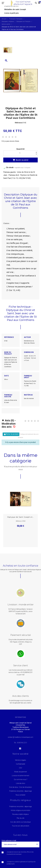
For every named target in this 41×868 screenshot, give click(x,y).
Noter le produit (11, 434)
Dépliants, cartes (11, 6)
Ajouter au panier (21, 160)
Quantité (21, 149)
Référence (19, 123)
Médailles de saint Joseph (15, 9)
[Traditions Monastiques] (22, 3)
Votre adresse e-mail (9, 841)
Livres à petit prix (11, 13)
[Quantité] (20, 153)
